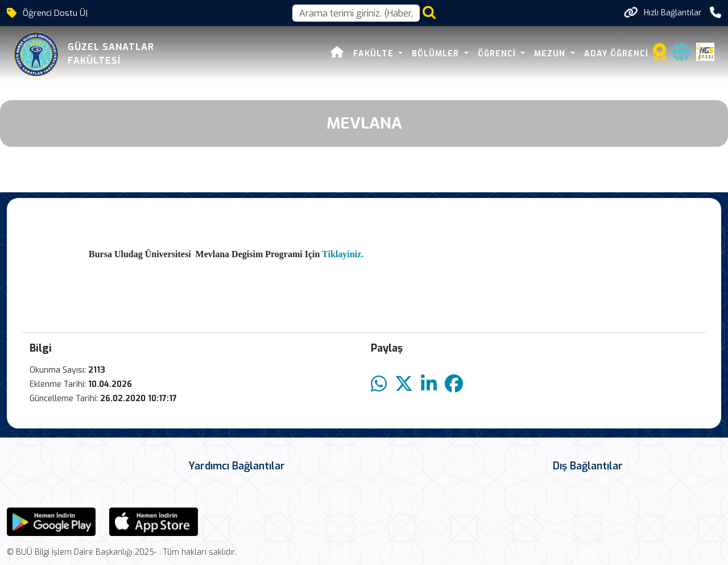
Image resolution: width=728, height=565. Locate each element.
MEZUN (551, 54)
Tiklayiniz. (344, 254)
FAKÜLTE (375, 54)
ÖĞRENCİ (498, 54)
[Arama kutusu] (356, 13)
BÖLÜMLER (437, 54)
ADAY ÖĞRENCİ (616, 54)
